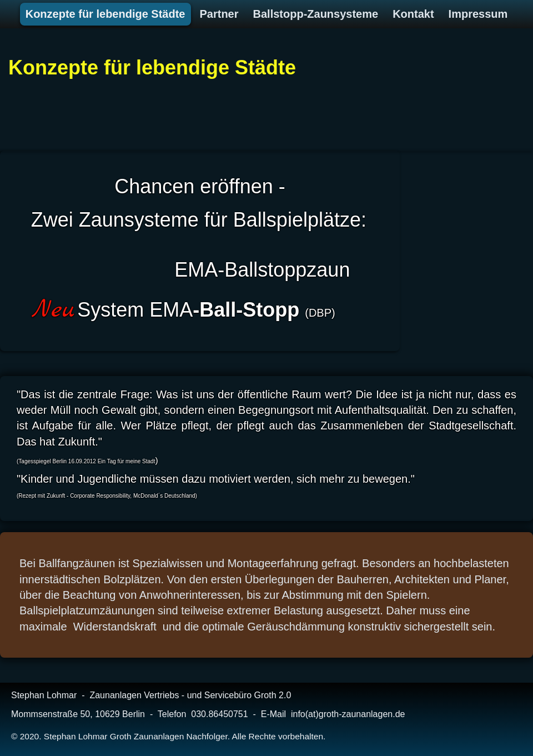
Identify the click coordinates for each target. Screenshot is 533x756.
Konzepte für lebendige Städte (152, 67)
